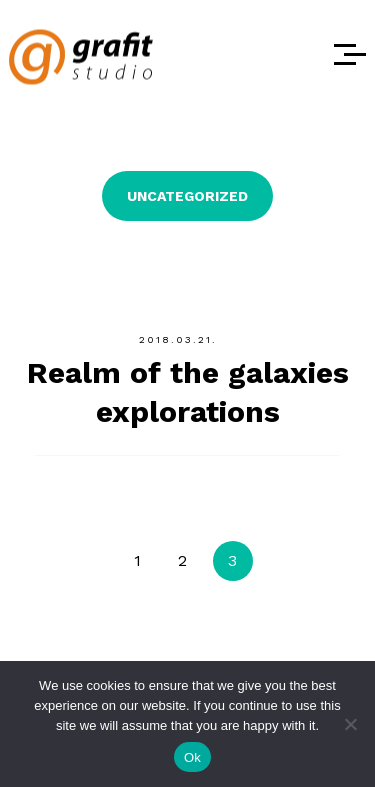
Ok (192, 757)
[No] (350, 724)
